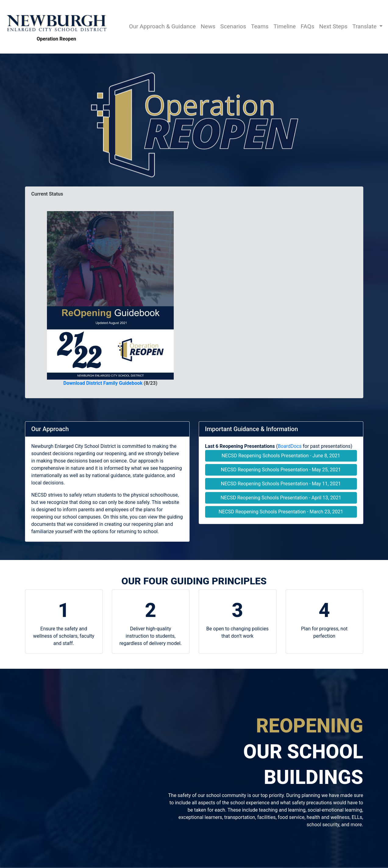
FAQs (308, 26)
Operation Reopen (56, 26)
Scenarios (233, 26)
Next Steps (333, 26)
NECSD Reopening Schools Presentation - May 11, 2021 (281, 484)
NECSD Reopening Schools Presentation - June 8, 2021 (281, 456)
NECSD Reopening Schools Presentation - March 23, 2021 (281, 512)
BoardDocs (290, 446)
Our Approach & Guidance (162, 26)
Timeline (285, 26)
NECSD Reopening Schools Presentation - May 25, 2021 (281, 470)
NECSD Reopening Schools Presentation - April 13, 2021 (281, 498)
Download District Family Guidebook (103, 383)
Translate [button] (365, 26)
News (208, 26)
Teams (260, 26)
